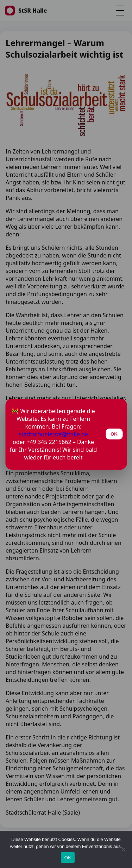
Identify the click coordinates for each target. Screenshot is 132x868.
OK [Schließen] (114, 434)
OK (68, 858)
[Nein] (123, 849)
